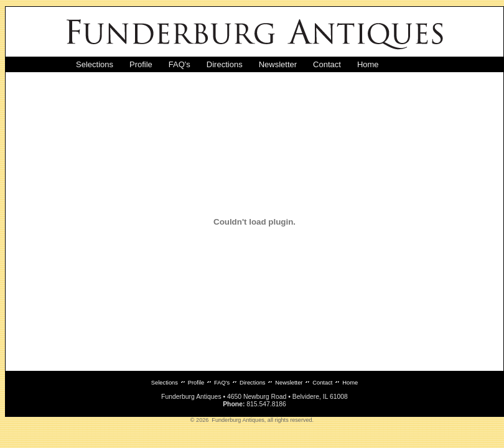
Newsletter (278, 64)
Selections (95, 64)
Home (368, 64)
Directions (225, 64)
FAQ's (180, 64)
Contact (327, 64)
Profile (141, 64)
